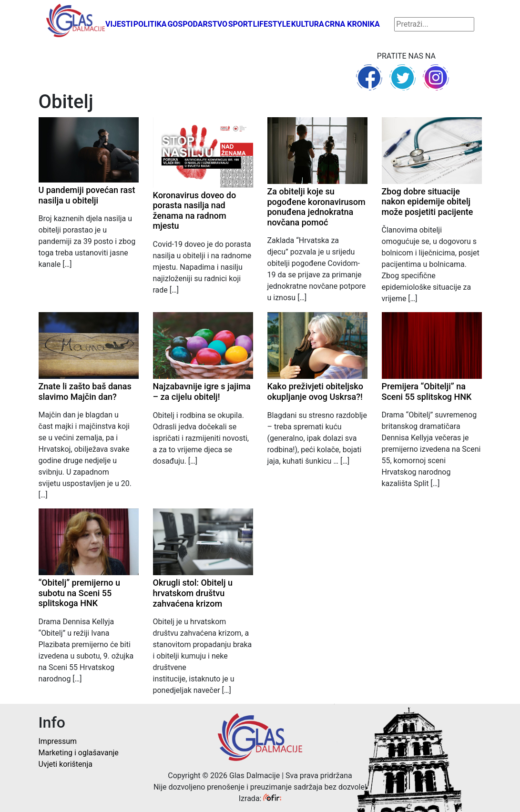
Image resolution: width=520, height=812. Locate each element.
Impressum (58, 741)
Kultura (308, 24)
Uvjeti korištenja (66, 764)
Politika (150, 24)
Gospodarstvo (197, 24)
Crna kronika (352, 24)
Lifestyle (272, 24)
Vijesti (119, 24)
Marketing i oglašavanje (79, 753)
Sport (240, 24)
